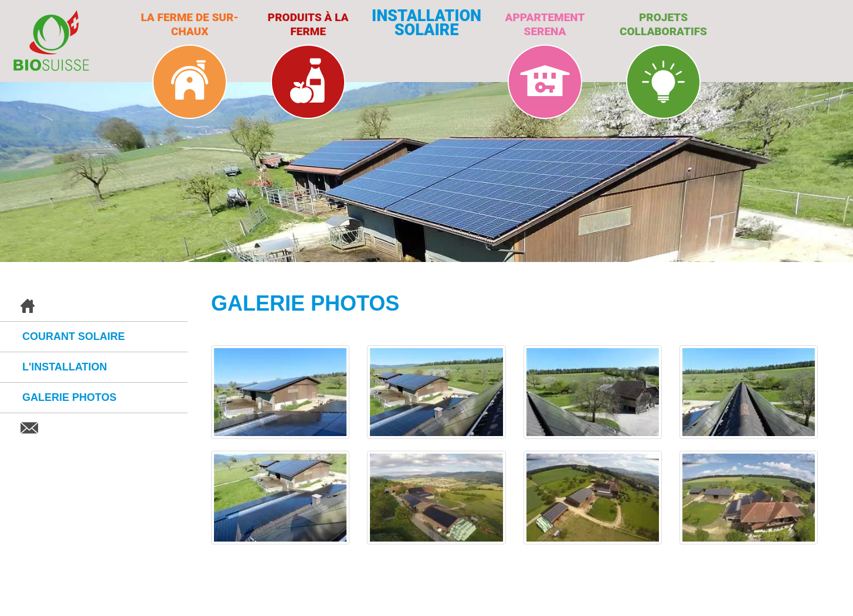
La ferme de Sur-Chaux (190, 24)
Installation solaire (426, 23)
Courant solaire (74, 336)
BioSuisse (51, 40)
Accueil (94, 307)
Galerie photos (69, 397)
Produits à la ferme (308, 24)
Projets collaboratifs (663, 24)
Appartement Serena (545, 24)
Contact (94, 428)
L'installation (65, 367)
